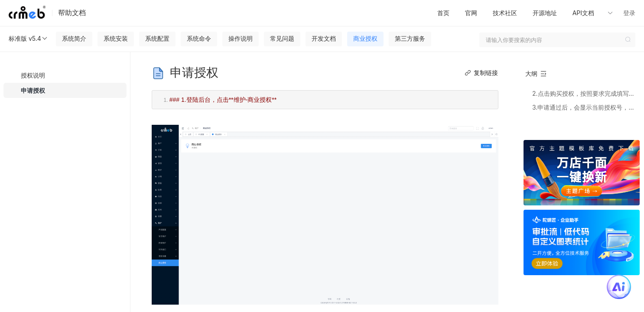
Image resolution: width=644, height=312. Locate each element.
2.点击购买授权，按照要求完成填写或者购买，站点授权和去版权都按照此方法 (585, 93)
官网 (471, 13)
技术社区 (505, 13)
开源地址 (545, 13)
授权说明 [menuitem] (33, 75)
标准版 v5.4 (28, 39)
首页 (443, 13)
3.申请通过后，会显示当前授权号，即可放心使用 (585, 107)
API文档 (584, 13)
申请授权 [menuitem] (33, 90)
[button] (596, 13)
